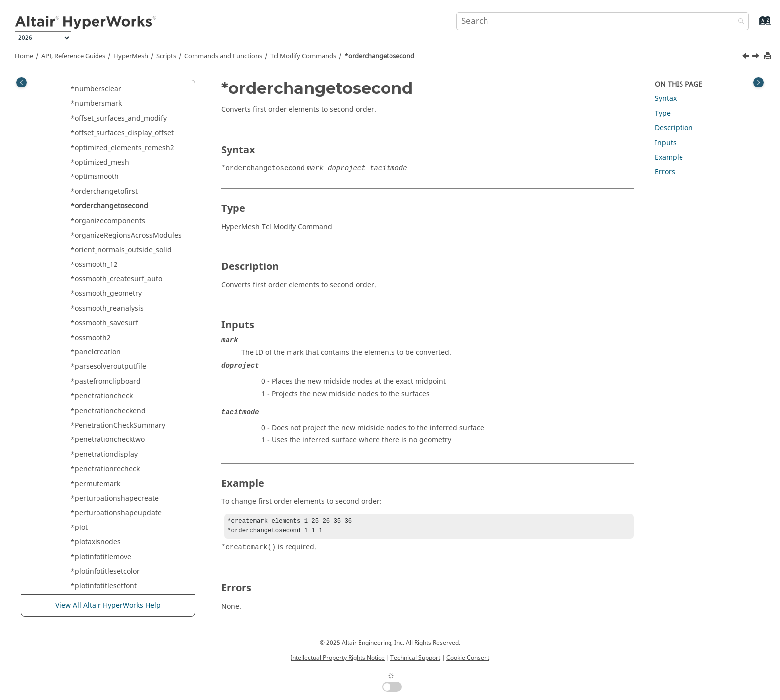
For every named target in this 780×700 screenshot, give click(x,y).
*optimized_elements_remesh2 (122, 148)
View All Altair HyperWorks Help (108, 606)
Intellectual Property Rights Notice (338, 658)
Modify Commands (303, 56)
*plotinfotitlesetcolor (105, 571)
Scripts (166, 56)
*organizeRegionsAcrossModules (126, 235)
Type (663, 114)
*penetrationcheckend (108, 411)
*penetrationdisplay (104, 455)
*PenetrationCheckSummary (118, 425)
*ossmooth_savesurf (104, 323)
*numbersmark (96, 104)
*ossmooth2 (91, 338)
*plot (79, 528)
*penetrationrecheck (105, 469)
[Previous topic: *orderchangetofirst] (747, 57)
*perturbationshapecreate (114, 498)
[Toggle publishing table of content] (22, 82)
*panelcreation (96, 352)
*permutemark (95, 484)
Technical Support (415, 658)
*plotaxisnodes (96, 542)
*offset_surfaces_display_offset (122, 133)
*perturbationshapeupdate (116, 513)
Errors (665, 172)
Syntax (666, 99)
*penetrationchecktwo (107, 440)
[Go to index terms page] (754, 26)
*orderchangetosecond (379, 56)
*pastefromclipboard (105, 382)
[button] (66, 89)
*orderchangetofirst (104, 192)
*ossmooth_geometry (106, 294)
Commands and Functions (223, 56)
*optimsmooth (95, 177)
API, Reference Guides (73, 56)
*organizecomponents (108, 221)
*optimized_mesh (100, 162)
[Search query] (602, 21)
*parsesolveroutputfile (108, 367)
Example (669, 157)
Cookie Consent (468, 658)
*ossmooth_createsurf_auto (116, 279)
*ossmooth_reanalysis (107, 308)
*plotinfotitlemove (101, 557)
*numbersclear (96, 89)
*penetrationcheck (101, 396)
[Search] (739, 22)
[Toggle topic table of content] (758, 82)
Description (674, 128)
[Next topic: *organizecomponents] (757, 57)
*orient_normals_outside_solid (121, 250)
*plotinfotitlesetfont (103, 586)
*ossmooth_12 (94, 265)
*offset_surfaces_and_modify (118, 119)
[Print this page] (769, 56)
